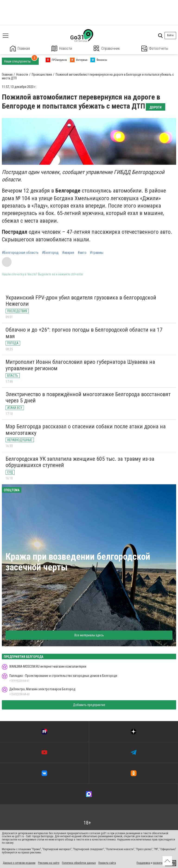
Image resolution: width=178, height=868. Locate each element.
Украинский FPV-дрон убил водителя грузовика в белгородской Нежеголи (81, 301)
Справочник (107, 48)
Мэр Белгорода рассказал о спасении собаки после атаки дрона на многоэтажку (86, 430)
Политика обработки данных (79, 863)
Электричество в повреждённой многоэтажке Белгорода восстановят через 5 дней (88, 398)
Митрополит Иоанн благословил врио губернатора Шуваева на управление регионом (80, 365)
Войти (170, 35)
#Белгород (50, 253)
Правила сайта (107, 863)
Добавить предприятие (89, 705)
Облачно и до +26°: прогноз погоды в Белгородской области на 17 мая (84, 333)
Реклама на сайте (49, 863)
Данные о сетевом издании (19, 863)
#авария (68, 253)
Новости (62, 48)
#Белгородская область (20, 253)
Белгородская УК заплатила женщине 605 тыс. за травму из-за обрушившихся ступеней (80, 462)
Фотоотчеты (155, 48)
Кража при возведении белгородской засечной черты (78, 562)
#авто (82, 253)
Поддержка (143, 863)
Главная (20, 48)
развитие (158, 863)
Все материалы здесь (89, 635)
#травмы (97, 253)
